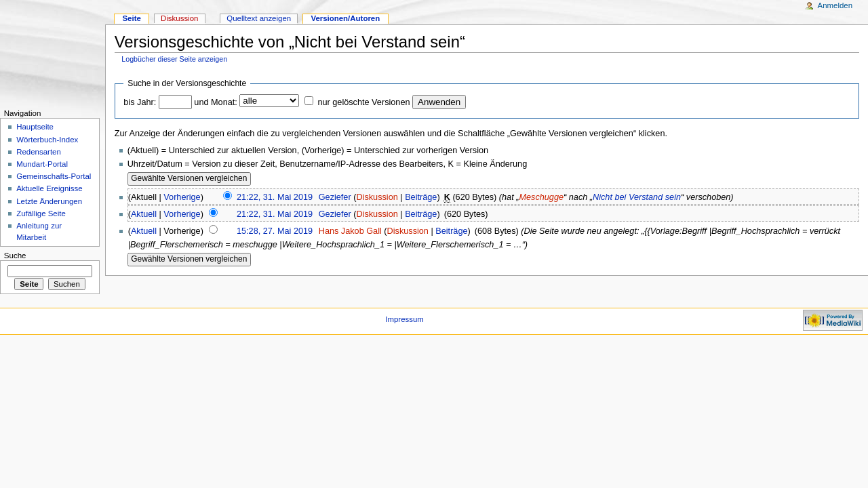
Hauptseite (35, 127)
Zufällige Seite (41, 213)
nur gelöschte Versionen (363, 102)
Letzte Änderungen (49, 201)
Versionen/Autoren (345, 18)
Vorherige (182, 197)
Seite (131, 18)
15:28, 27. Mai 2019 (275, 231)
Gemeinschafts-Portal (54, 176)
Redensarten (39, 152)
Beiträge (421, 197)
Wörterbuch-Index (47, 140)
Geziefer (335, 197)
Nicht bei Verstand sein (637, 197)
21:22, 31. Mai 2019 (275, 197)
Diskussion (377, 197)
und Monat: (215, 102)
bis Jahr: (140, 102)
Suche (15, 256)
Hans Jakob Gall (350, 231)
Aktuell (144, 214)
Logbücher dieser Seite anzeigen (174, 59)
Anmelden (835, 5)
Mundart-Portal (42, 164)
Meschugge (541, 197)
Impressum (405, 319)
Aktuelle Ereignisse (49, 188)
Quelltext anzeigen (259, 18)
